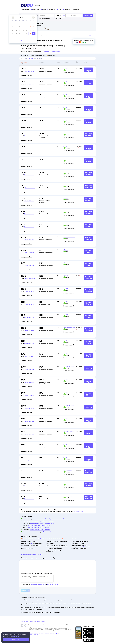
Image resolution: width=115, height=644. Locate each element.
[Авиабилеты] (25, 9)
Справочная (33, 622)
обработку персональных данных (38, 585)
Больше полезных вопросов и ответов (31, 555)
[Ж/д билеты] (35, 9)
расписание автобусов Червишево (40, 530)
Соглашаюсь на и (39, 585)
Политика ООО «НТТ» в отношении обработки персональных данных (44, 633)
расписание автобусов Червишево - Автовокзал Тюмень (52, 519)
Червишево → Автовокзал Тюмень (52, 51)
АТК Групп (66, 68)
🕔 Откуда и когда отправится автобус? (49, 539)
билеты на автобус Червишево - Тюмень (38, 528)
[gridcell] (57, 27)
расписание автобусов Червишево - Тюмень (43, 523)
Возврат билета (25, 622)
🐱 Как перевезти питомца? (29, 539)
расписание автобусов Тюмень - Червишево (43, 521)
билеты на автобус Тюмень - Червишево (38, 525)
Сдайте (83, 547)
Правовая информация (33, 634)
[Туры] (59, 9)
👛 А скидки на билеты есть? (70, 539)
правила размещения (52, 585)
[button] (50, 21)
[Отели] (43, 9)
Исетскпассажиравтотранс (70, 185)
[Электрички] (51, 9)
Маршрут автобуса (26, 75)
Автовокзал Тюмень (49, 532)
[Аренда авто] (67, 9)
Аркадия (66, 276)
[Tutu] (27, 5)
